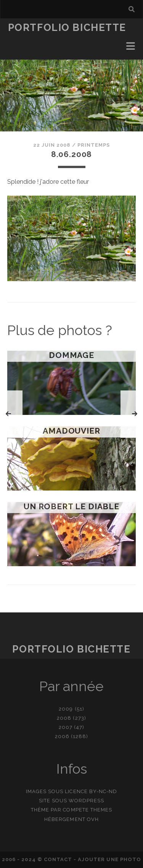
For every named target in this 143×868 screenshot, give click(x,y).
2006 (62, 736)
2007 (66, 727)
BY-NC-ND (103, 791)
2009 (66, 709)
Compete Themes (88, 810)
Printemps (94, 145)
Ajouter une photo (109, 859)
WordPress (86, 801)
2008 (64, 718)
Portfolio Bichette (67, 28)
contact (58, 859)
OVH (93, 819)
